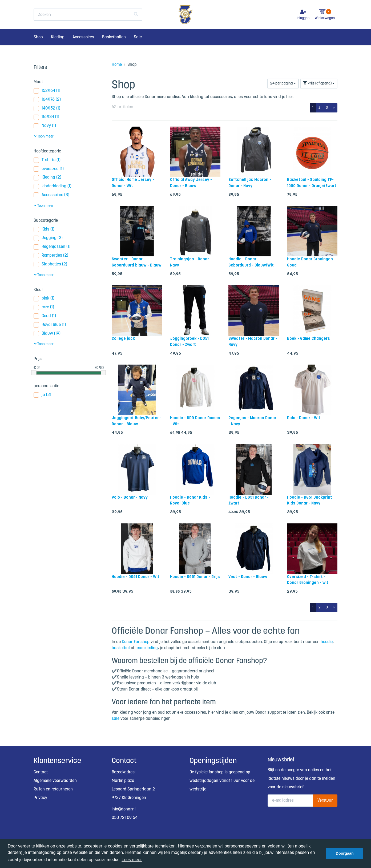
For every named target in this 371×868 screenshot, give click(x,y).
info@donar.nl (124, 809)
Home (117, 65)
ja (42, 395)
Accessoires (83, 47)
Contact (41, 772)
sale (116, 719)
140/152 (47, 109)
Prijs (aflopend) (319, 83)
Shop (38, 47)
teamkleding (147, 648)
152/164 (47, 91)
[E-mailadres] (291, 801)
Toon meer (44, 136)
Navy (45, 126)
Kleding (58, 47)
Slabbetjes (50, 265)
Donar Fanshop (136, 642)
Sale (138, 47)
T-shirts (47, 160)
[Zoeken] (136, 25)
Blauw (47, 334)
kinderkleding (53, 186)
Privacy (40, 798)
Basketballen (114, 47)
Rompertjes (51, 256)
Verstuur (325, 800)
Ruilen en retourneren (53, 789)
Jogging (48, 238)
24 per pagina (283, 83)
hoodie (327, 642)
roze (44, 307)
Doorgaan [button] (345, 853)
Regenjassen (52, 247)
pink (44, 299)
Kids (44, 230)
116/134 (46, 117)
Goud (45, 316)
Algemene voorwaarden (55, 781)
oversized (49, 169)
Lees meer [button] (132, 860)
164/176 (47, 100)
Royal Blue (50, 325)
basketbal (121, 648)
